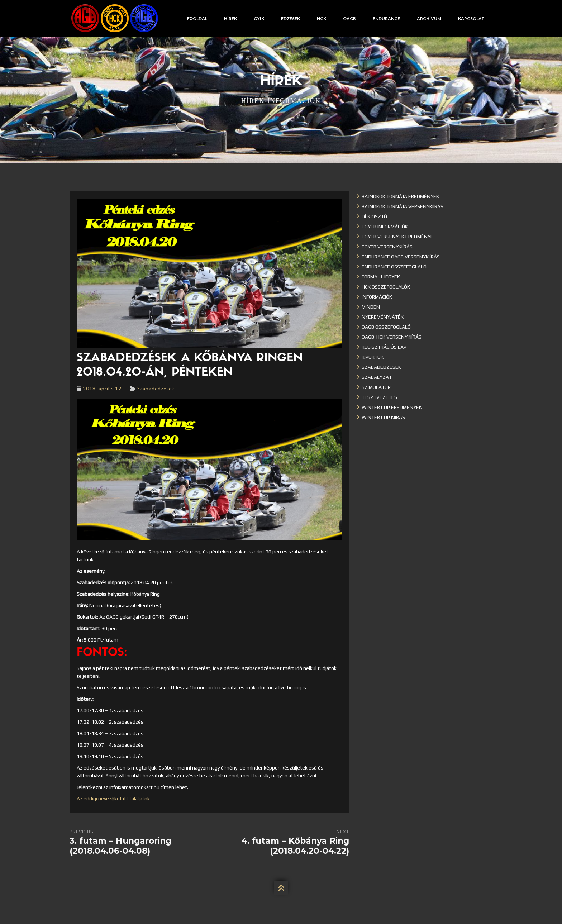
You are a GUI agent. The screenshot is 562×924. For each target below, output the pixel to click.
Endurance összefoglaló (394, 267)
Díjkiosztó (374, 216)
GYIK (259, 18)
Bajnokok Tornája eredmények (400, 196)
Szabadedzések (156, 389)
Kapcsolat (471, 18)
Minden (371, 307)
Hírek (230, 18)
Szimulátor (376, 387)
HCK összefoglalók (386, 287)
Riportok (373, 357)
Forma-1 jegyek (381, 277)
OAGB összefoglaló (386, 327)
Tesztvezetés (379, 397)
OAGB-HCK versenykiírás (392, 337)
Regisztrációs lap (384, 347)
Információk (377, 297)
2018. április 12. (103, 389)
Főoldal (197, 18)
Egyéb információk (385, 227)
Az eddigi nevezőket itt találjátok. (114, 799)
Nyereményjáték (383, 317)
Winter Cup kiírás (383, 417)
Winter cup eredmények (392, 407)
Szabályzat (377, 377)
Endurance (386, 18)
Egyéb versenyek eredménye (397, 237)
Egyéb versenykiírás (387, 247)
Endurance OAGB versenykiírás (401, 257)
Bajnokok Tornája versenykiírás (403, 206)
